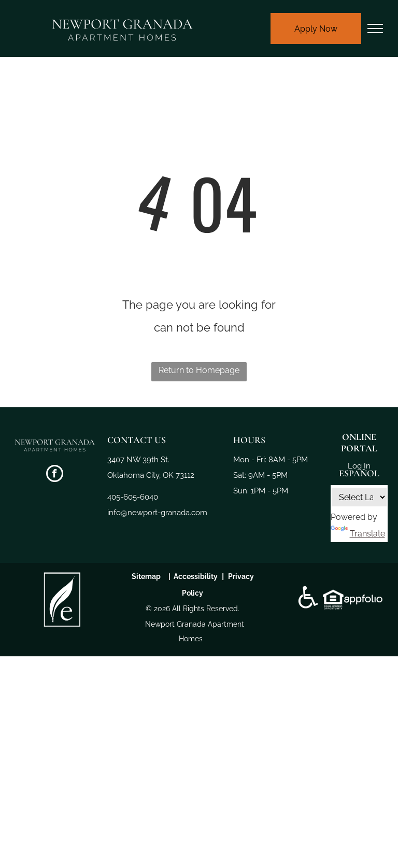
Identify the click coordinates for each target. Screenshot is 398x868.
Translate (358, 534)
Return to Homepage (199, 370)
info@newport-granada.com (157, 513)
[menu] (375, 29)
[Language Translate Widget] (359, 497)
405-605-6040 (133, 497)
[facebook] (55, 475)
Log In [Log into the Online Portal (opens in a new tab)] (359, 466)
